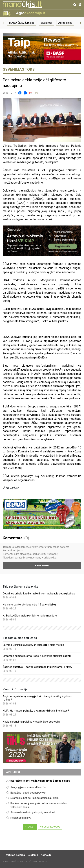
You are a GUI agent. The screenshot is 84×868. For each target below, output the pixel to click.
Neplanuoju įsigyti (19, 818)
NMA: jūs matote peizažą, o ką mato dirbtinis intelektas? (36, 711)
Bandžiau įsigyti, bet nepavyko (26, 793)
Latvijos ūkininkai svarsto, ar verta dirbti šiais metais (33, 645)
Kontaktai (47, 855)
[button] (3, 23)
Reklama (33, 855)
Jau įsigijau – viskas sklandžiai (26, 787)
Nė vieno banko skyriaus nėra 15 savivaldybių (29, 605)
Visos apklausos (50, 827)
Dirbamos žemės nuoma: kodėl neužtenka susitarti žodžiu (37, 656)
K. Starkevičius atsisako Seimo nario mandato (30, 616)
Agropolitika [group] (65, 23)
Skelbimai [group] (46, 23)
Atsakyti (30, 827)
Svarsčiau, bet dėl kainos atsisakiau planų (33, 798)
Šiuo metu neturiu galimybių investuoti (31, 812)
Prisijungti (42, 566)
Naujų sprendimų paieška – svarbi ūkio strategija (31, 722)
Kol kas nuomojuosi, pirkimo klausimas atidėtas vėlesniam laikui (37, 805)
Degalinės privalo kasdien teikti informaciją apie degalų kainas (39, 594)
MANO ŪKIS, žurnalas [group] (22, 23)
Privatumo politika (14, 855)
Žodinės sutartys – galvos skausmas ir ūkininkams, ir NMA (37, 667)
